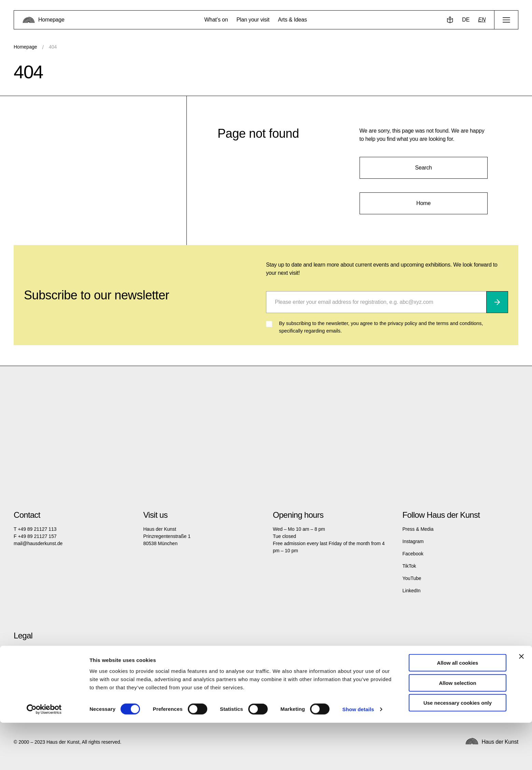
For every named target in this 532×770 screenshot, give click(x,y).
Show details (358, 757)
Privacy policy (28, 662)
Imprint (21, 649)
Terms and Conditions (37, 674)
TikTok (409, 566)
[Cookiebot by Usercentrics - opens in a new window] (44, 757)
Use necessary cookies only (458, 750)
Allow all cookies (458, 710)
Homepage (25, 47)
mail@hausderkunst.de (38, 543)
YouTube (412, 578)
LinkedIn (412, 591)
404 (53, 47)
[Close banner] (521, 704)
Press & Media (418, 529)
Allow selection (457, 730)
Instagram (413, 541)
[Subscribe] (497, 302)
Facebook (413, 554)
